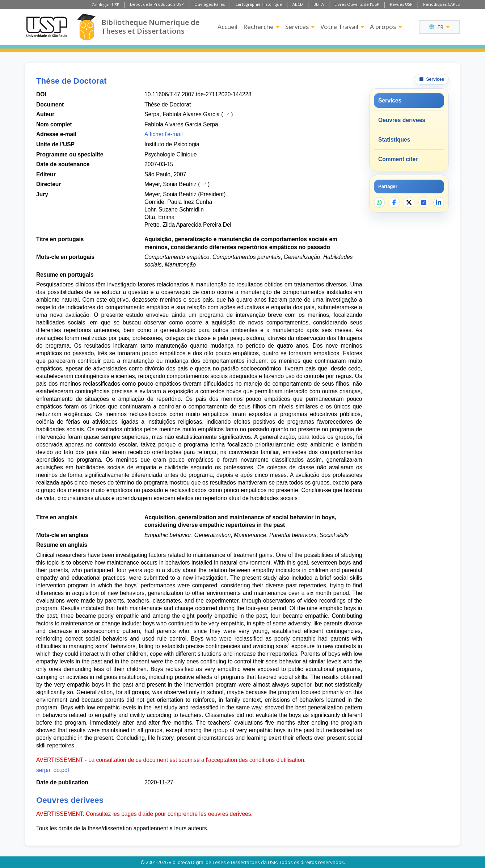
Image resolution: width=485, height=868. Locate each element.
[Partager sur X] (409, 202)
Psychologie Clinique (171, 154)
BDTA (319, 4)
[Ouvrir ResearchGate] (424, 202)
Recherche (261, 27)
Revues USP (401, 4)
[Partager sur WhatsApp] (379, 202)
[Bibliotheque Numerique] (86, 27)
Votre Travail (342, 27)
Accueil (227, 27)
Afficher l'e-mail (164, 134)
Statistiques (394, 140)
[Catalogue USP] (227, 114)
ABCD (298, 4)
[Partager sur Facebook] (394, 202)
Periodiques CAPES (441, 4)
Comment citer (398, 159)
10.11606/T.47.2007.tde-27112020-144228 (198, 94)
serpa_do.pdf (53, 770)
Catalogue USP (106, 5)
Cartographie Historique (259, 4)
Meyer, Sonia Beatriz (170, 184)
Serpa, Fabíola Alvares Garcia (182, 114)
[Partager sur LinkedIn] (439, 202)
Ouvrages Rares (210, 4)
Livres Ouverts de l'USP (357, 4)
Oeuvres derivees (402, 120)
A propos (386, 27)
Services (300, 27)
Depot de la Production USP (157, 4)
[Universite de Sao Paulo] (47, 27)
